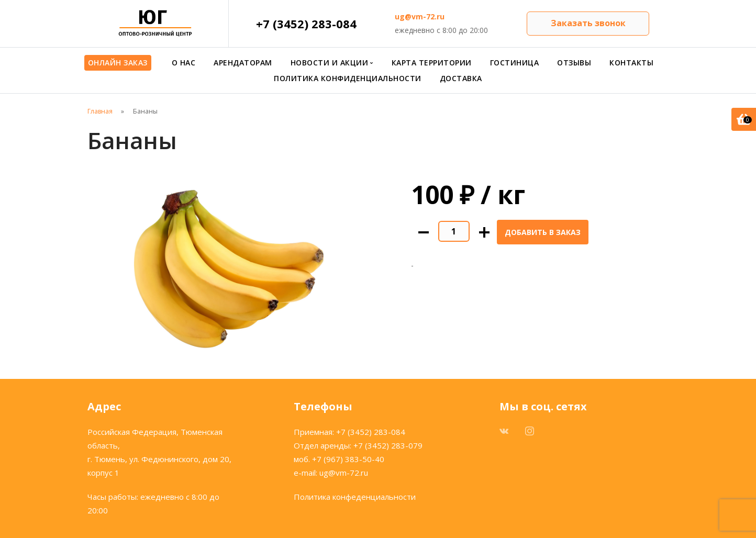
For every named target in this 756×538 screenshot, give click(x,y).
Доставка (461, 78)
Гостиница (515, 63)
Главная (100, 111)
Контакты (631, 63)
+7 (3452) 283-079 (388, 445)
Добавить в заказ (543, 232)
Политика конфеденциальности (355, 497)
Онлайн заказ (118, 63)
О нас (184, 63)
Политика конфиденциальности (348, 78)
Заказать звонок (588, 23)
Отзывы (574, 63)
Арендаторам (243, 63)
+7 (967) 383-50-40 (348, 459)
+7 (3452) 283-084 (306, 24)
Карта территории (432, 63)
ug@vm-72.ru (420, 16)
